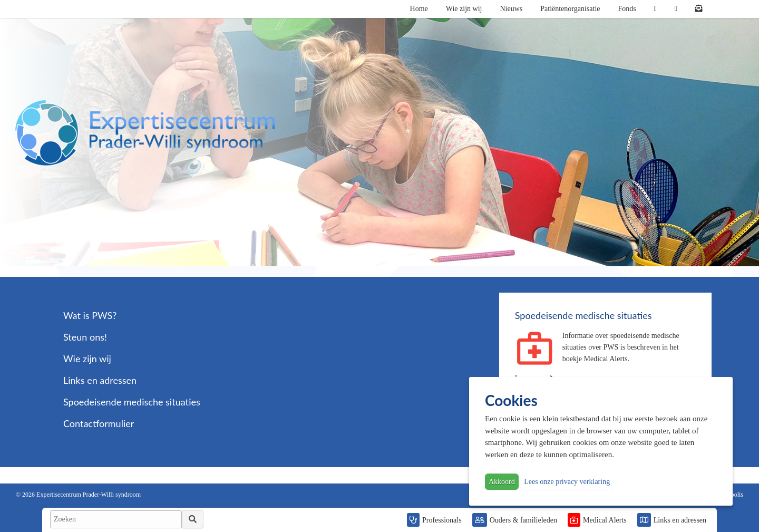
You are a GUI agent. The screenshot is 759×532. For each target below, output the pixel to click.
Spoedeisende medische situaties (132, 402)
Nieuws (511, 9)
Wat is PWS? (90, 315)
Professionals (442, 520)
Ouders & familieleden (523, 520)
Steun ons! (85, 337)
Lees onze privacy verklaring (567, 482)
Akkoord (502, 482)
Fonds (627, 9)
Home (419, 9)
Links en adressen (680, 520)
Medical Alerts (605, 520)
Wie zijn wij (464, 9)
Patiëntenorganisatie (570, 9)
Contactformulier (99, 423)
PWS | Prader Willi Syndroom (145, 133)
